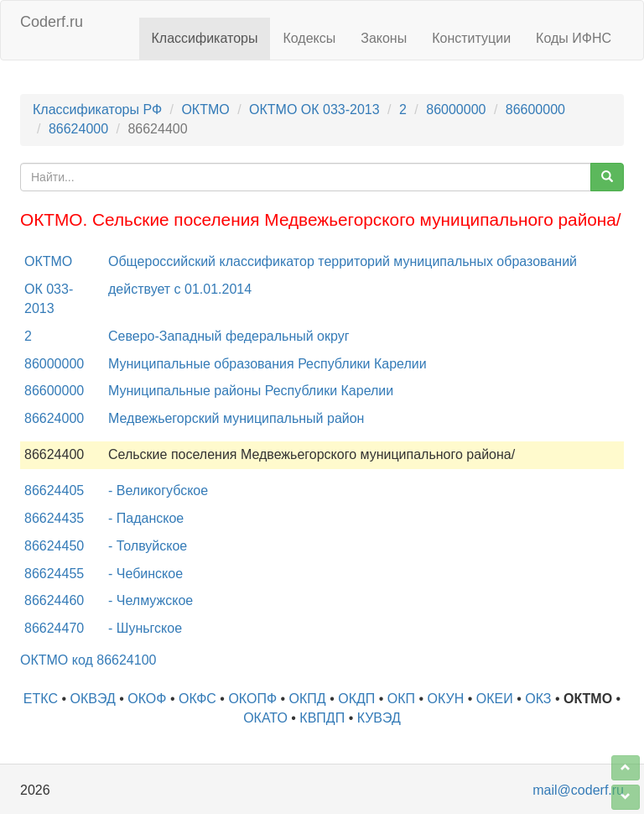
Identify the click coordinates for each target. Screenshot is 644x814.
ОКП (401, 699)
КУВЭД (379, 718)
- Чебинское (145, 574)
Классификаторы (205, 38)
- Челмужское (151, 600)
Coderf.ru (52, 22)
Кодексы (309, 38)
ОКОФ (147, 699)
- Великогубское (158, 490)
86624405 (54, 490)
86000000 (456, 110)
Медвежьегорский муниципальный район (236, 418)
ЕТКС (41, 699)
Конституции (471, 38)
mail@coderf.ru (578, 790)
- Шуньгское (145, 628)
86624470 (54, 628)
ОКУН (446, 699)
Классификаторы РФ (97, 110)
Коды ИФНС (574, 38)
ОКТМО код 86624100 (88, 660)
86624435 (54, 518)
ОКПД (308, 699)
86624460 (54, 600)
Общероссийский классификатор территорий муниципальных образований (343, 261)
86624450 (54, 546)
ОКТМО (205, 110)
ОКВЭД (93, 699)
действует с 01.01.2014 (180, 289)
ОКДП (356, 699)
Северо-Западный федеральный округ (229, 336)
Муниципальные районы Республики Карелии (251, 391)
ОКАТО (265, 718)
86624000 (78, 129)
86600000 (535, 110)
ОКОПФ (252, 699)
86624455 (54, 574)
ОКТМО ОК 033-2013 (314, 110)
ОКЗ (538, 699)
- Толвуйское (148, 546)
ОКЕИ (495, 699)
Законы (384, 38)
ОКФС (197, 699)
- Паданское (146, 518)
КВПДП (322, 718)
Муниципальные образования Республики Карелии (267, 364)
